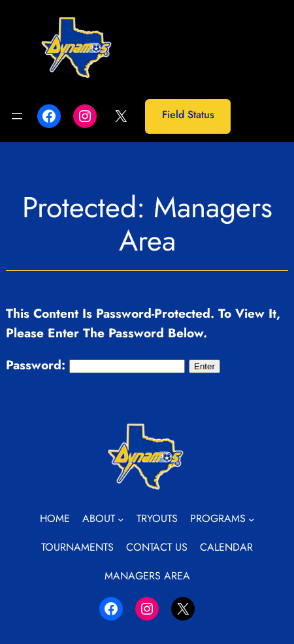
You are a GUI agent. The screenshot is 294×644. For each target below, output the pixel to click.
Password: (95, 365)
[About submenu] (121, 519)
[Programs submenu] (252, 519)
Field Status (188, 115)
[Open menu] (17, 116)
